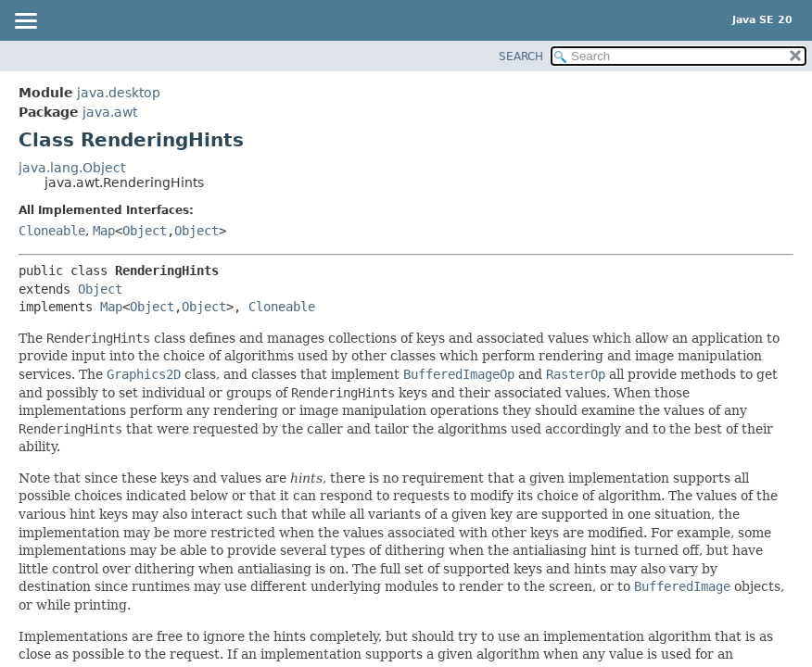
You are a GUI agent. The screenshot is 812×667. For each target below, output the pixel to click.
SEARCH (521, 57)
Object (145, 231)
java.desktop (119, 93)
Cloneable (52, 231)
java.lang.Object (72, 168)
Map (104, 231)
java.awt (110, 112)
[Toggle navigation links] (25, 22)
